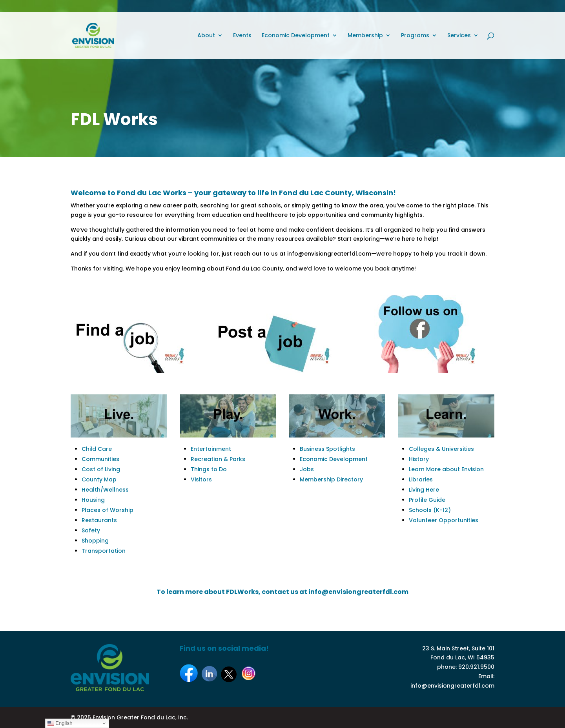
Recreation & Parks (218, 459)
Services (459, 36)
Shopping (95, 541)
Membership (365, 36)
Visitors (201, 479)
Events (242, 36)
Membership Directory (331, 479)
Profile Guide (427, 500)
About (206, 36)
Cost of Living (101, 469)
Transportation (104, 551)
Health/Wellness (105, 490)
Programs (415, 36)
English (60, 723)
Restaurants (99, 520)
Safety (91, 530)
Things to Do (209, 469)
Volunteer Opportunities (444, 520)
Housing (93, 500)
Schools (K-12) (430, 510)
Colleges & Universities (441, 449)
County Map (99, 479)
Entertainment (211, 449)
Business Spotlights (327, 449)
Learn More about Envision (446, 469)
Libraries (421, 479)
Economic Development (296, 36)
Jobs (307, 469)
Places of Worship (108, 510)
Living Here (424, 490)
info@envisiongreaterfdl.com (452, 686)
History (419, 459)
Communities (100, 459)
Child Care (97, 449)
